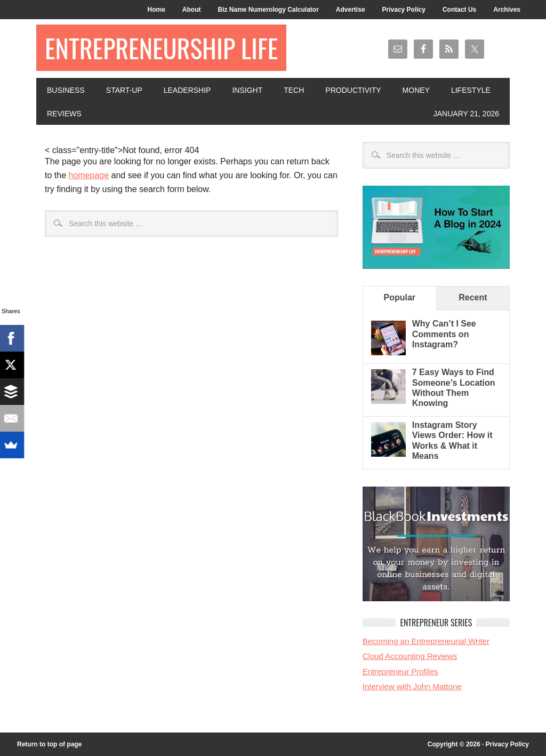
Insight (247, 90)
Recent (473, 297)
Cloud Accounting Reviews (410, 656)
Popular (400, 297)
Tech (294, 90)
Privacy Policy (404, 10)
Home (156, 10)
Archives (507, 10)
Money (416, 90)
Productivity (353, 90)
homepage (89, 175)
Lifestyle (471, 90)
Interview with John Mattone (412, 686)
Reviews (64, 114)
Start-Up (124, 90)
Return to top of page (49, 744)
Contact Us (459, 10)
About (192, 10)
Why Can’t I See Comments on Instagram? (444, 334)
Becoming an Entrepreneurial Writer (426, 641)
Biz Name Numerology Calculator (268, 10)
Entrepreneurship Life (161, 48)
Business (66, 90)
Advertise (351, 10)
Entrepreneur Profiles (400, 671)
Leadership (187, 90)
